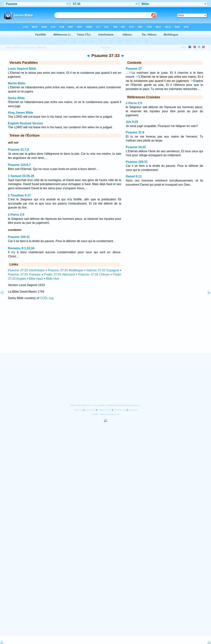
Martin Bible (17, 83)
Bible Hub (52, 279)
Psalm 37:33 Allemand (59, 274)
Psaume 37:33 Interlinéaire (26, 270)
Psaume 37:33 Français (24, 274)
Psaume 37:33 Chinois (94, 274)
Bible (9, 48)
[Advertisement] (106, 330)
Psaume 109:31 (19, 237)
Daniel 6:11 (134, 176)
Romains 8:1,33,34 (21, 248)
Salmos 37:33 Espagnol (103, 270)
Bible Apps (36, 279)
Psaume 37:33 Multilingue (66, 270)
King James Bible (20, 113)
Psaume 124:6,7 (19, 165)
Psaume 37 (134, 69)
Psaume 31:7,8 (18, 150)
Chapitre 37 (29, 48)
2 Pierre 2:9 (16, 215)
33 (137, 76)
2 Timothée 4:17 (19, 195)
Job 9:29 (132, 122)
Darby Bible (16, 98)
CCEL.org (47, 298)
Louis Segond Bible (22, 69)
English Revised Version (26, 123)
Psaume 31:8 (135, 132)
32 (130, 72)
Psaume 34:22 (136, 147)
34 (192, 81)
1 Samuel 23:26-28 (21, 176)
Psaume (17, 48)
